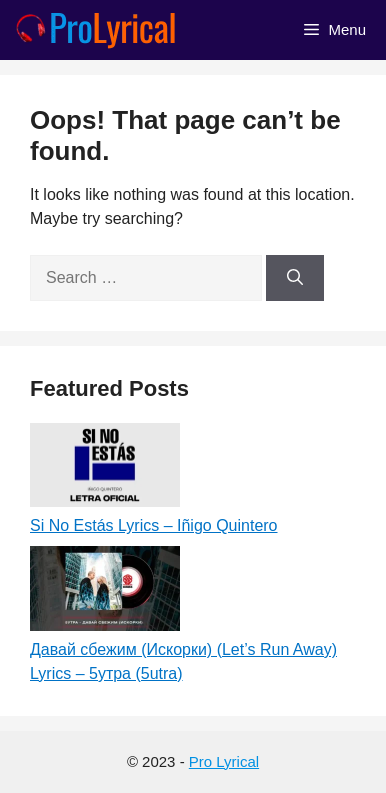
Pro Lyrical (224, 761)
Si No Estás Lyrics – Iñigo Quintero (154, 525)
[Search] (295, 278)
